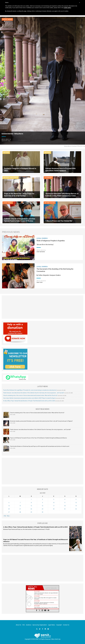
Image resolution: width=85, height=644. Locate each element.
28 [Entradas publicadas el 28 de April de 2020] (20, 512)
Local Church (8, 203)
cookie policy (67, 8)
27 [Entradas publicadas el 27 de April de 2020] (9, 512)
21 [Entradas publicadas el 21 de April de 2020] (20, 509)
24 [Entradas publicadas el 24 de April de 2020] (54, 509)
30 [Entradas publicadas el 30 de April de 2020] (42, 512)
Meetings (6, 153)
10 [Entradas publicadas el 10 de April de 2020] (54, 503)
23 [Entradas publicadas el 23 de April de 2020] (42, 509)
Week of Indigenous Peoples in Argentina (51, 241)
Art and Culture (50, 203)
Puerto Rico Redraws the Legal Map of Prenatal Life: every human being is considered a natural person (30, 390)
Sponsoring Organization (40, 625)
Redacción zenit (6, 141)
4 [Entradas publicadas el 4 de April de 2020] (65, 499)
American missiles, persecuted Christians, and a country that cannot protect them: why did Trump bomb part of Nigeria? (41, 421)
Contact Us (66, 625)
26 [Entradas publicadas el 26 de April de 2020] (76, 509)
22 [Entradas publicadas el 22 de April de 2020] (31, 509)
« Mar (5, 516)
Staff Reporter (41, 252)
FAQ (24, 625)
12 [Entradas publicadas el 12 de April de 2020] (76, 503)
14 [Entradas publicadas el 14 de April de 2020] (20, 506)
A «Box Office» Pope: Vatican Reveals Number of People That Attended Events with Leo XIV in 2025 (29, 401)
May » (9, 516)
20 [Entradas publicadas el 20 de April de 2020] (9, 509)
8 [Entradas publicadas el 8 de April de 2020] (31, 503)
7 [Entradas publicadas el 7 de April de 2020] (20, 503)
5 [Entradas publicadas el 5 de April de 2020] (76, 499)
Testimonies (48, 178)
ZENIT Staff (40, 282)
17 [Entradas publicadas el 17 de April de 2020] (54, 506)
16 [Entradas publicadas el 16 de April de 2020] (42, 506)
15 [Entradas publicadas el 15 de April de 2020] (31, 506)
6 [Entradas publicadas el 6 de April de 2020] (9, 503)
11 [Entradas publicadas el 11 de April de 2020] (65, 503)
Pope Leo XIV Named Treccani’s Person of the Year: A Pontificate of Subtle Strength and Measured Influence (38, 438)
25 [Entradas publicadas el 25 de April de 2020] (65, 509)
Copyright (59, 625)
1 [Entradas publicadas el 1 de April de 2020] (31, 499)
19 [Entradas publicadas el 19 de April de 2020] (76, 506)
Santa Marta (14, 178)
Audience (29, 625)
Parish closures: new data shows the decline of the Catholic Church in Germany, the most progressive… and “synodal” (34, 393)
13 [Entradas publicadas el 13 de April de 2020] (9, 506)
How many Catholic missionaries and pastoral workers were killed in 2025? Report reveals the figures (30, 398)
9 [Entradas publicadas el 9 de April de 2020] (42, 503)
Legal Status (52, 625)
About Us (19, 625)
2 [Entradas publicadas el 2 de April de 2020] (42, 499)
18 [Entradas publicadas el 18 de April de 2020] (65, 506)
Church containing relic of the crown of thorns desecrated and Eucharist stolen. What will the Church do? (30, 395)
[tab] (34, 588)
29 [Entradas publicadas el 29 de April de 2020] (31, 512)
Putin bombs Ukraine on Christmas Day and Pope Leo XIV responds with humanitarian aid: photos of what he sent (40, 446)
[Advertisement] (42, 307)
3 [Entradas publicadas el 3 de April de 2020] (54, 499)
